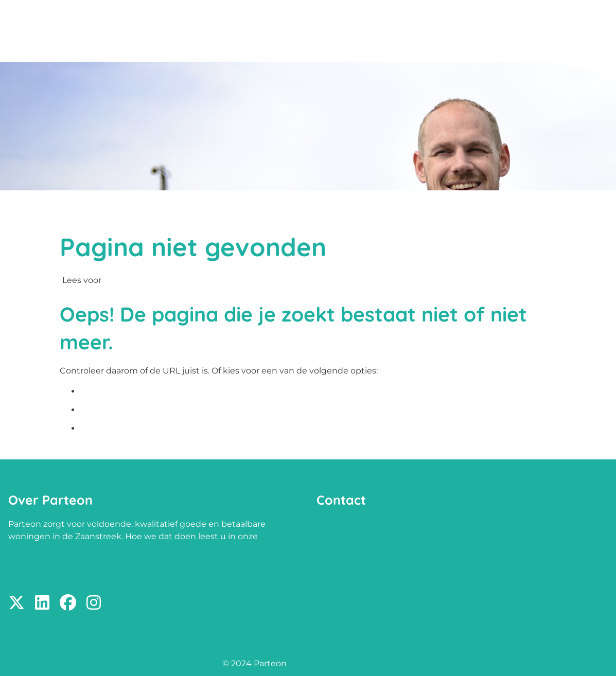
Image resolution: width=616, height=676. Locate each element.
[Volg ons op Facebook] (68, 603)
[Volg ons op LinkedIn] (42, 603)
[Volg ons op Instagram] (94, 603)
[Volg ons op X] (16, 603)
